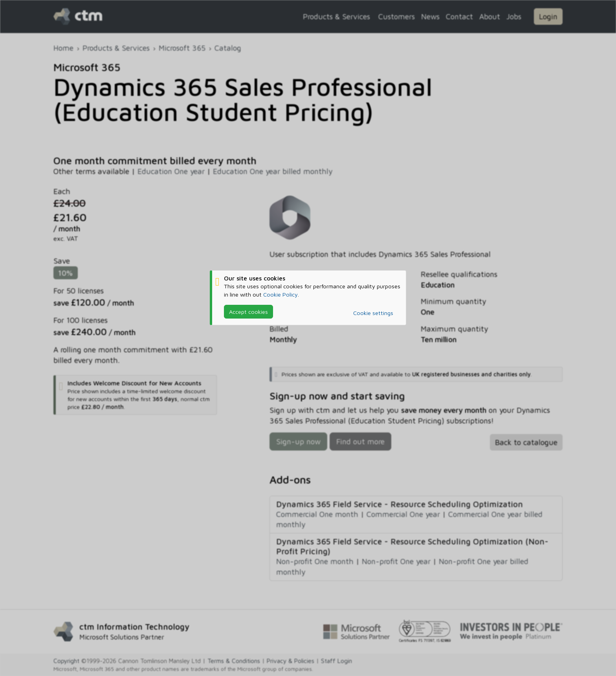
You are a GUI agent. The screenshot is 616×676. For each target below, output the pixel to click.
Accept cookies (248, 312)
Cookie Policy (280, 294)
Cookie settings (373, 313)
